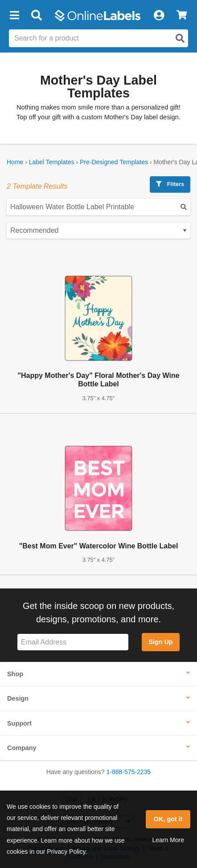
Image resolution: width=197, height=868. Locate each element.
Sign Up (160, 642)
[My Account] (159, 16)
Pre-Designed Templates (114, 162)
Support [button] (19, 723)
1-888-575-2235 (129, 772)
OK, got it (168, 819)
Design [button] (18, 698)
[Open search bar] (36, 16)
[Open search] (180, 38)
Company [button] (22, 748)
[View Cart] (182, 16)
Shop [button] (15, 674)
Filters (170, 184)
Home (15, 162)
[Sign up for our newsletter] (73, 642)
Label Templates (52, 162)
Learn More (168, 840)
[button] (14, 16)
